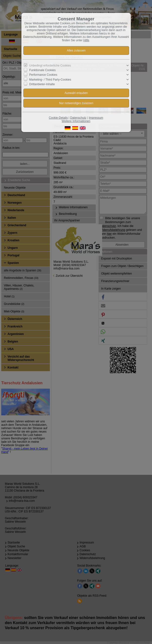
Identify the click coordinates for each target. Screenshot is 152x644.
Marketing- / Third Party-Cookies (50, 79)
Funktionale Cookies (42, 70)
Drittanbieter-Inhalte (42, 84)
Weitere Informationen (76, 121)
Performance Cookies (43, 75)
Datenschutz (78, 118)
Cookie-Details (58, 118)
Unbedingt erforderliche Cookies (50, 66)
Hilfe (86, 40)
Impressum (96, 118)
